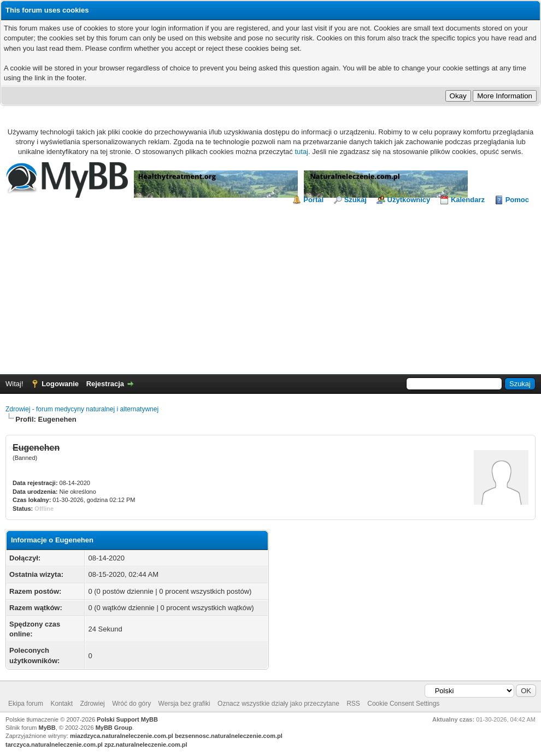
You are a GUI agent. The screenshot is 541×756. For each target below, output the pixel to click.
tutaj (301, 152)
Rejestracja (105, 384)
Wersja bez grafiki (184, 704)
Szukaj (355, 200)
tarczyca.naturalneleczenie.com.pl (54, 745)
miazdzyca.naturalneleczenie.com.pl (122, 736)
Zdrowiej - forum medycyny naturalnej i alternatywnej (82, 409)
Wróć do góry (131, 704)
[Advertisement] (270, 287)
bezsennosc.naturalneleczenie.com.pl (229, 736)
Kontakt (61, 704)
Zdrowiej (92, 704)
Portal (313, 200)
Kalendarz (468, 200)
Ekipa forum (26, 704)
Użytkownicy (409, 200)
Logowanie (60, 384)
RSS (353, 704)
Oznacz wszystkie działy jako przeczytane (278, 704)
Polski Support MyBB (127, 719)
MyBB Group (114, 728)
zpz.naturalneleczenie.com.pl (146, 745)
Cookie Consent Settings (403, 704)
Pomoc (517, 200)
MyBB (47, 728)
